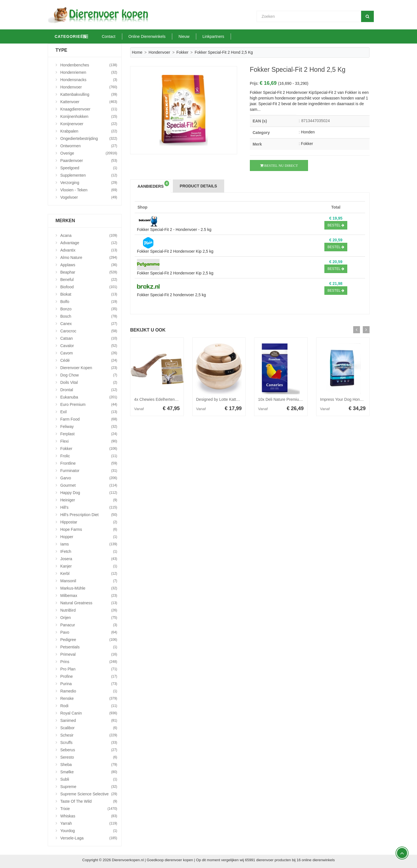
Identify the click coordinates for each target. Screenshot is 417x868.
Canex (89, 324)
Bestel (336, 225)
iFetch (89, 551)
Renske (89, 698)
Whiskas (89, 816)
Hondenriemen (89, 72)
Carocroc (89, 331)
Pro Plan (89, 669)
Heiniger (89, 500)
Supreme (89, 787)
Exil (89, 412)
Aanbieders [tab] (153, 185)
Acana (89, 235)
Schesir (89, 735)
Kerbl (89, 573)
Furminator (89, 471)
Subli (89, 779)
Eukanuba (89, 397)
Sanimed (89, 720)
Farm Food (89, 419)
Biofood (89, 287)
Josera (89, 559)
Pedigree (89, 640)
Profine (89, 676)
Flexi (89, 441)
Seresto (89, 757)
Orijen (89, 618)
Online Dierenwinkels (173, 36)
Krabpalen (89, 131)
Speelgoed (89, 168)
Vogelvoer (89, 197)
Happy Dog (89, 493)
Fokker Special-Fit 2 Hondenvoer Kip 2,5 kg (175, 251)
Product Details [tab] (198, 186)
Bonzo (89, 309)
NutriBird (89, 610)
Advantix (89, 250)
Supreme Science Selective (89, 794)
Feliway (89, 427)
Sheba (89, 765)
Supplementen (89, 175)
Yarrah (89, 823)
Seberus (89, 750)
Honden (308, 132)
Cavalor (89, 346)
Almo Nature (89, 257)
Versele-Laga (89, 838)
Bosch (89, 316)
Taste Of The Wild (89, 801)
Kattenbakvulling (89, 94)
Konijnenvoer (89, 124)
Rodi (89, 706)
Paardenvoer (89, 161)
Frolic (89, 456)
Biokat (89, 294)
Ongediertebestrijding (89, 138)
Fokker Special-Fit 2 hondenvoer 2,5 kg (171, 295)
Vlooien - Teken (89, 190)
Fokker (183, 52)
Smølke (89, 772)
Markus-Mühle (89, 588)
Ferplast (89, 434)
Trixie (89, 809)
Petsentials (89, 647)
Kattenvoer (89, 102)
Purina (89, 684)
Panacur (89, 625)
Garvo (89, 478)
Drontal (89, 390)
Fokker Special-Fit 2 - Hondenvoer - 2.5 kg (174, 230)
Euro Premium (89, 404)
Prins (89, 662)
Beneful (89, 280)
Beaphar (89, 272)
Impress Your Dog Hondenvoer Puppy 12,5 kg (360, 399)
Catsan (89, 338)
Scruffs (89, 743)
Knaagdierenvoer (89, 109)
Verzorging (89, 183)
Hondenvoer (159, 52)
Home (137, 52)
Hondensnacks (89, 80)
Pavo (89, 632)
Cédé (89, 360)
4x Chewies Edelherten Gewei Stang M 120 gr (175, 399)
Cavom (89, 353)
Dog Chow (89, 375)
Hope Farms (89, 529)
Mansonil (89, 581)
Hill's (89, 507)
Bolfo (89, 302)
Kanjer (89, 566)
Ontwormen (89, 146)
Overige (89, 153)
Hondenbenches (89, 65)
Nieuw (210, 36)
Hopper (89, 537)
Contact (135, 36)
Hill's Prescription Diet (89, 515)
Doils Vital (89, 382)
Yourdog (89, 831)
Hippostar (89, 522)
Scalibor (89, 728)
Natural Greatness (89, 603)
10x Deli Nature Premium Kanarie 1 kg (292, 399)
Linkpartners (240, 36)
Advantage (89, 243)
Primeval (89, 654)
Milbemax (89, 596)
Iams (89, 544)
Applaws (89, 265)
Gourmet (89, 485)
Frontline (89, 463)
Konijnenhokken (89, 116)
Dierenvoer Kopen (89, 368)
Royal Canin (89, 713)
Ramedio (89, 691)
